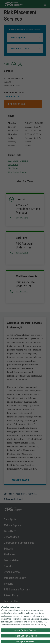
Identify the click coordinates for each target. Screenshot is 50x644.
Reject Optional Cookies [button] (25, 636)
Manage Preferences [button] (25, 641)
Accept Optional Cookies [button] (25, 630)
